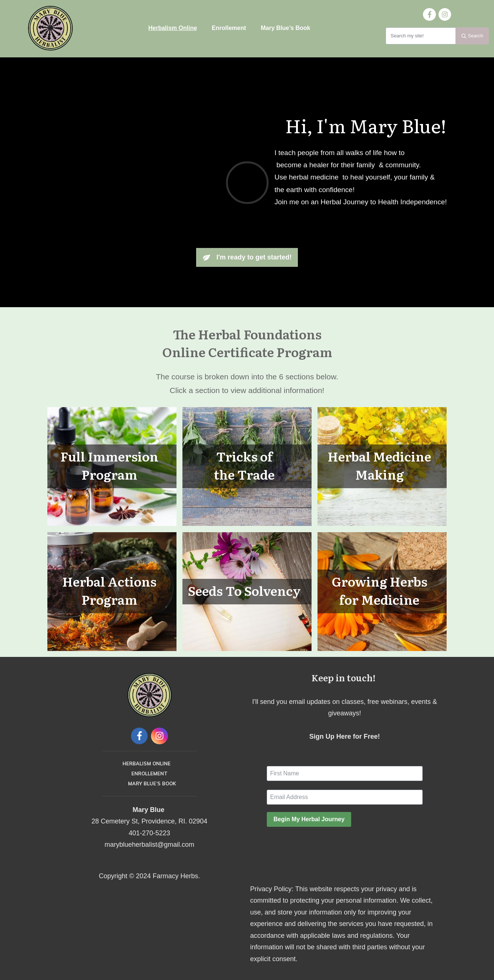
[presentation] (323, 847)
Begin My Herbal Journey (309, 819)
